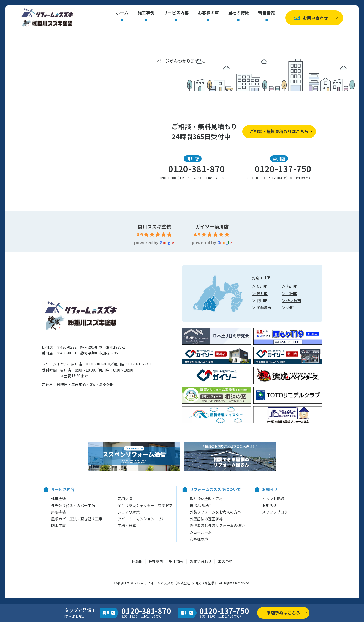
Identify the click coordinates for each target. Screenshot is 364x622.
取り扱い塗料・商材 (206, 499)
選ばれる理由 (201, 505)
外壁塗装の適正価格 (206, 519)
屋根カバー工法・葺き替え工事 (77, 519)
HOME (137, 561)
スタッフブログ (275, 512)
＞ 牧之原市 (292, 301)
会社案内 (156, 561)
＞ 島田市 (290, 293)
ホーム (122, 13)
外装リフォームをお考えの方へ (215, 512)
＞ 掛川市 (260, 286)
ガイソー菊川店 (212, 226)
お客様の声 (208, 13)
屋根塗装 (58, 512)
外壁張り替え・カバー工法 (73, 505)
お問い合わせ (316, 18)
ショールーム (201, 532)
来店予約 (225, 561)
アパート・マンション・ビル (142, 519)
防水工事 (58, 525)
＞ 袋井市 (260, 293)
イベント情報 (273, 499)
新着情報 (267, 13)
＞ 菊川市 (290, 286)
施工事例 (146, 13)
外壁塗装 (58, 499)
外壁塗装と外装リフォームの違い (217, 525)
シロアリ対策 (129, 512)
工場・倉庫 (127, 525)
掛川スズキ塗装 (154, 226)
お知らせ (269, 505)
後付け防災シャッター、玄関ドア (145, 505)
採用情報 (176, 561)
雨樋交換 (125, 499)
